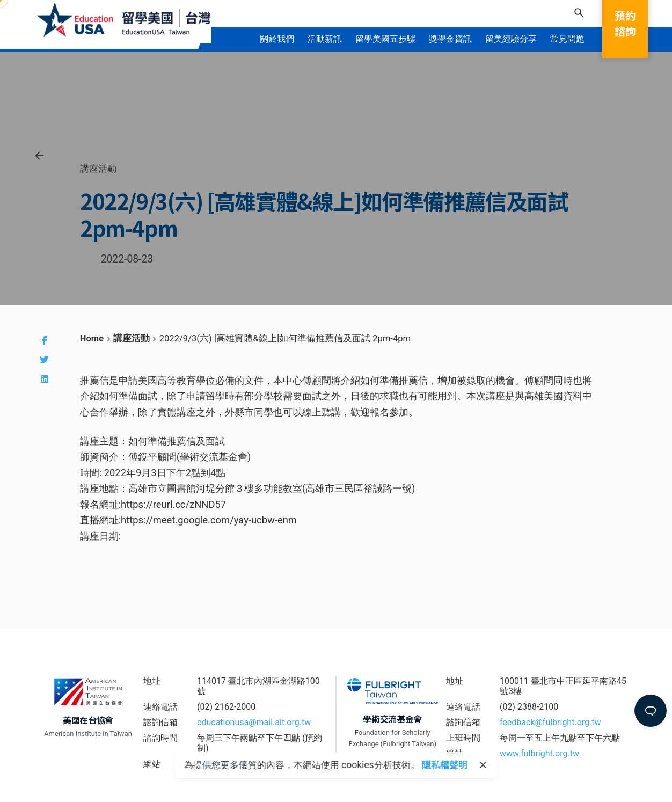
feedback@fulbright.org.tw (550, 722)
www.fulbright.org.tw (539, 753)
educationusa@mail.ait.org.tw (254, 722)
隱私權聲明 (445, 765)
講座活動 (98, 169)
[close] (483, 765)
